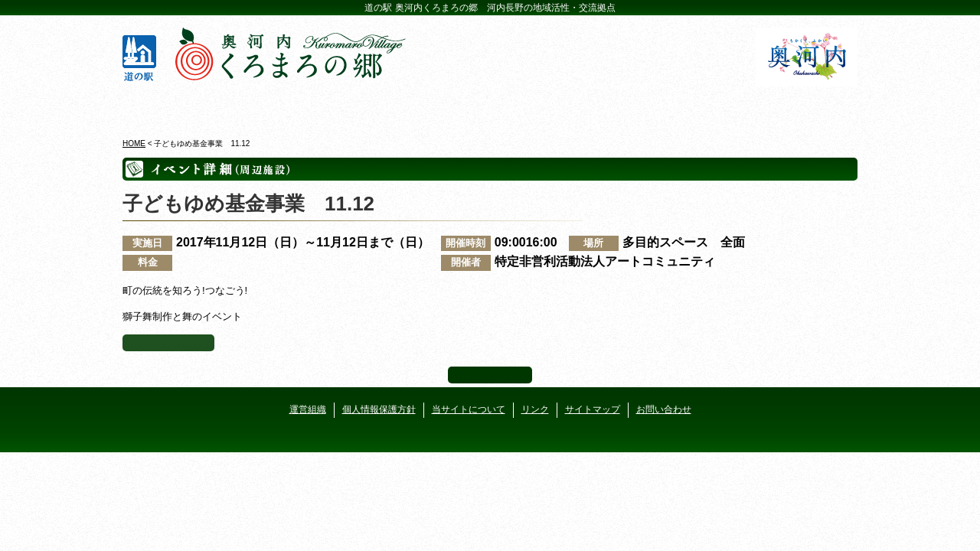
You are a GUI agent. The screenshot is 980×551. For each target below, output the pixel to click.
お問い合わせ (664, 409)
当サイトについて (469, 409)
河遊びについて (675, 106)
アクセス (798, 106)
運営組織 (308, 409)
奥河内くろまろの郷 (182, 106)
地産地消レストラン (552, 106)
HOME (134, 143)
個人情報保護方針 (379, 409)
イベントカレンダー (428, 106)
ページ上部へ (490, 375)
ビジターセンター (305, 106)
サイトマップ (593, 409)
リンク (535, 409)
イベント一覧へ (168, 343)
